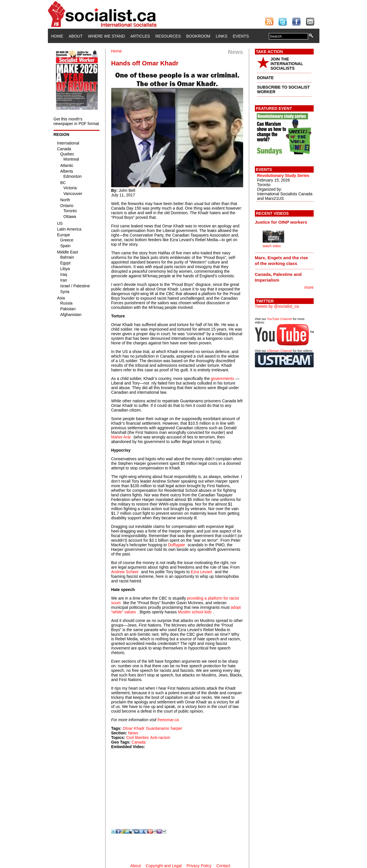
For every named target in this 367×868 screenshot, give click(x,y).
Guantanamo (158, 728)
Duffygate (177, 545)
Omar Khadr (134, 728)
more (309, 287)
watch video (272, 246)
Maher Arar (121, 437)
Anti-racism (160, 738)
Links (222, 36)
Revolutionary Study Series (283, 175)
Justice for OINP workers (281, 222)
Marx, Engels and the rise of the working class (282, 261)
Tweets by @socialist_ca (277, 306)
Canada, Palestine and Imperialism (278, 277)
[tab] (284, 222)
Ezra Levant (201, 572)
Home (57, 36)
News (133, 733)
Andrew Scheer (125, 572)
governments (222, 379)
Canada (139, 742)
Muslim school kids (195, 612)
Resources (168, 36)
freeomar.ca (168, 720)
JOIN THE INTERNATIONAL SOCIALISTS (287, 64)
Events (241, 36)
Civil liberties (137, 738)
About (76, 36)
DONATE (266, 78)
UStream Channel (279, 351)
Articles (140, 36)
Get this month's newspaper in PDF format (76, 121)
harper (176, 728)
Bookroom (198, 36)
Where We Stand (107, 36)
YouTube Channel (279, 319)
